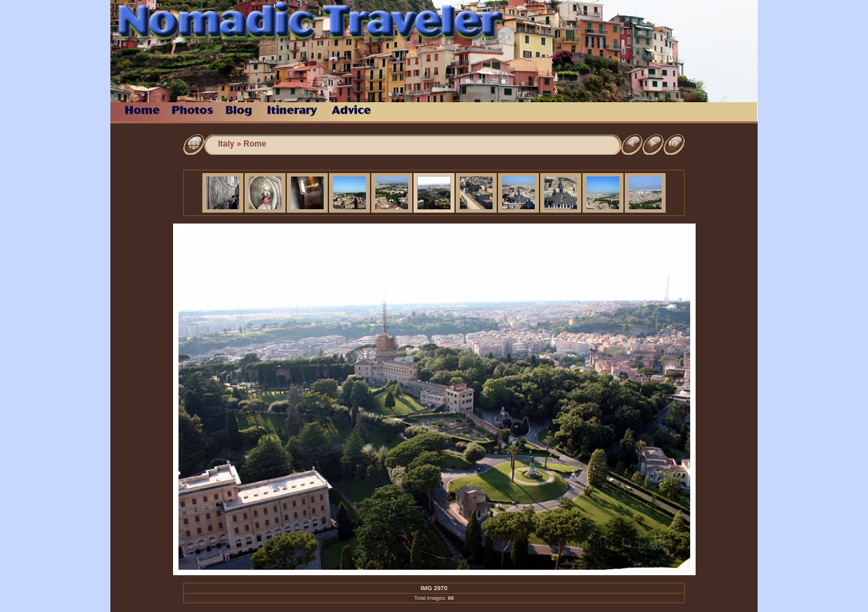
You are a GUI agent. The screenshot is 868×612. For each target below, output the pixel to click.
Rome (254, 144)
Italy (226, 144)
